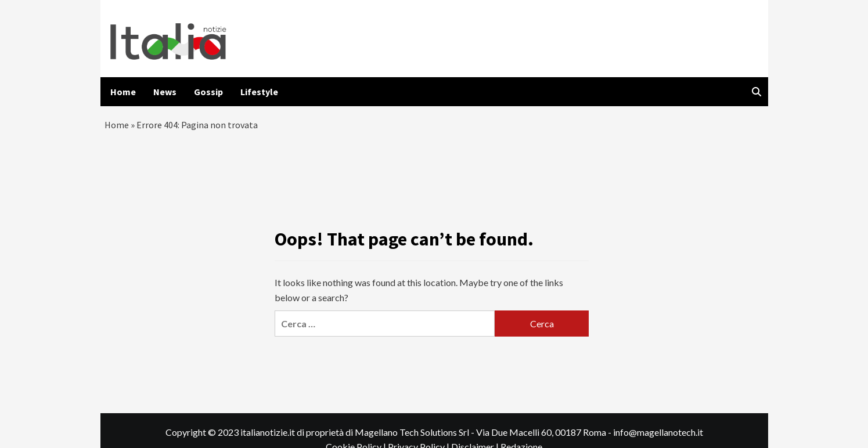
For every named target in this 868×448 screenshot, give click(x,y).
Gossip (208, 92)
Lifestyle (259, 92)
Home (123, 92)
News (165, 92)
